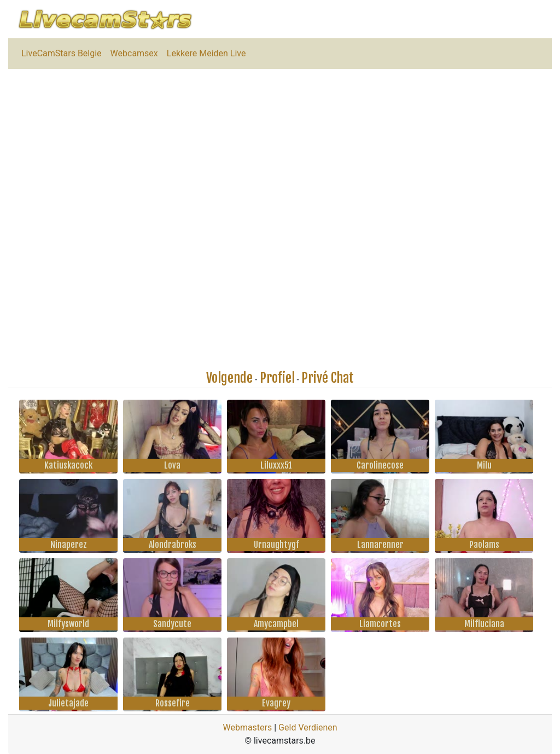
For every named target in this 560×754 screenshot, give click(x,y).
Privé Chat (328, 378)
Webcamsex (134, 53)
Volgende (229, 378)
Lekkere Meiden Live (206, 53)
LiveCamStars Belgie (62, 53)
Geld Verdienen (308, 727)
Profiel (277, 378)
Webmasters (247, 727)
